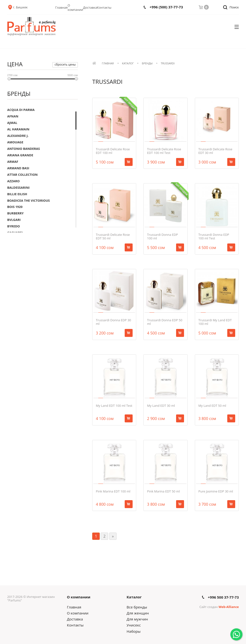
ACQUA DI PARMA (21, 110)
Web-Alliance (229, 607)
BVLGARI (14, 220)
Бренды (147, 64)
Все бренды (137, 607)
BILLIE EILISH (17, 194)
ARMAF (13, 162)
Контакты (104, 7)
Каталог (128, 64)
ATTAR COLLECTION (22, 175)
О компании (75, 7)
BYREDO (14, 226)
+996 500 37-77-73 (223, 597)
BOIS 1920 (15, 207)
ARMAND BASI (18, 168)
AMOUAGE (15, 142)
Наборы (134, 631)
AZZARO (13, 181)
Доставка (90, 7)
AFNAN (13, 116)
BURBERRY (15, 213)
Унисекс (134, 625)
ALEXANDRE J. (18, 136)
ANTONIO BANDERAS (24, 149)
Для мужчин (137, 619)
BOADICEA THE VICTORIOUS (28, 200)
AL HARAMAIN (18, 129)
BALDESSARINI (18, 188)
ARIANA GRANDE (20, 155)
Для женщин (138, 613)
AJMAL (12, 123)
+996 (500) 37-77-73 (166, 7)
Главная (61, 7)
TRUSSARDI (168, 64)
